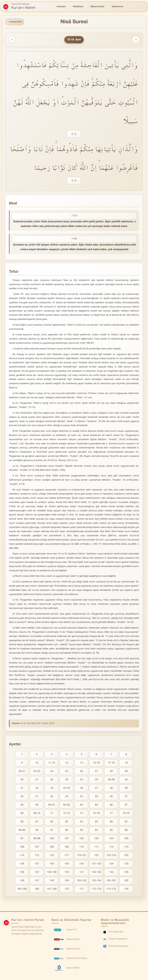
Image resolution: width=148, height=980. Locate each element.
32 (52, 780)
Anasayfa (61, 7)
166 (37, 890)
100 (52, 839)
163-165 (22, 890)
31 (37, 780)
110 (82, 848)
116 (52, 856)
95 (111, 831)
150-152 (81, 881)
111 (96, 848)
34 (82, 780)
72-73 (67, 814)
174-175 (111, 890)
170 (67, 890)
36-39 (111, 780)
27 (96, 772)
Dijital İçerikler (97, 7)
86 (111, 822)
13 (67, 763)
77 (111, 814)
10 (37, 763)
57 (126, 797)
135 (126, 864)
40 (126, 780)
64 (82, 805)
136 (22, 873)
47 (96, 789)
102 (82, 839)
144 (111, 873)
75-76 (96, 814)
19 (126, 763)
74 (82, 814)
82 (52, 822)
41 (22, 789)
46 (82, 789)
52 (52, 797)
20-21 (22, 772)
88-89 (22, 831)
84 (82, 822)
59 (37, 805)
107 (37, 848)
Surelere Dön (16, 22)
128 (52, 864)
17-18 (111, 763)
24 (52, 772)
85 (96, 822)
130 (82, 864)
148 (52, 881)
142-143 (96, 873)
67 (126, 805)
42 (37, 789)
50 (22, 797)
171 (82, 890)
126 (22, 864)
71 (52, 814)
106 (22, 848)
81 (37, 822)
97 (22, 839)
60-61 (52, 805)
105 (126, 839)
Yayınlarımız (117, 7)
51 (37, 797)
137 (37, 873)
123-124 (111, 856)
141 (82, 873)
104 (111, 839)
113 (126, 848)
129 (67, 864)
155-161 (111, 881)
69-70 (37, 814)
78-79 (126, 814)
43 (52, 789)
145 (126, 873)
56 (111, 797)
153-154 (96, 881)
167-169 (52, 890)
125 (126, 856)
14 (82, 763)
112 (111, 848)
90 (37, 831)
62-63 (67, 805)
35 (96, 780)
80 (22, 822)
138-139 (52, 873)
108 (52, 848)
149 (67, 881)
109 (67, 848)
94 (96, 831)
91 (52, 831)
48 (111, 789)
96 (126, 831)
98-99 (37, 839)
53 (67, 797)
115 (37, 856)
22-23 (37, 772)
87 (126, 822)
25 (67, 772)
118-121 (81, 856)
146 (22, 881)
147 (37, 881)
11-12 (52, 763)
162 (126, 881)
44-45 (67, 789)
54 (82, 797)
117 (67, 856)
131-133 (96, 864)
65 (96, 805)
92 (67, 831)
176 (126, 890)
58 (22, 805)
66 (111, 805)
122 (96, 856)
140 (67, 873)
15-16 (96, 763)
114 (22, 856)
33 (67, 780)
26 (82, 772)
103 (96, 839)
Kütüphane (78, 7)
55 (96, 797)
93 (82, 831)
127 (37, 864)
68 (22, 814)
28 (111, 772)
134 (111, 864)
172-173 (96, 890)
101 (67, 839)
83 (67, 822)
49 (126, 789)
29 (126, 772)
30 (22, 780)
